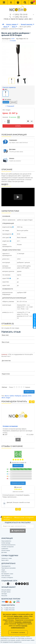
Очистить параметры (9, 87)
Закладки (4, 594)
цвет (5, 89)
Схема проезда (6, 543)
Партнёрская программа (8, 568)
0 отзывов (13, 41)
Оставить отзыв (29, 392)
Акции (3, 570)
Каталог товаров (12, 24)
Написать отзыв (18, 466)
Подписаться (18, 531)
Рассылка (4, 596)
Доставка (4, 552)
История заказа (6, 592)
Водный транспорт (28, 24)
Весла (6, 27)
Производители (6, 566)
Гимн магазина (6, 576)
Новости (4, 572)
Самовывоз (5, 549)
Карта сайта (5, 560)
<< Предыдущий (10, 106)
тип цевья (7, 99)
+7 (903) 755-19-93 (20, 15)
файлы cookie (18, 616)
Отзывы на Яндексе (7, 577)
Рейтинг (4, 387)
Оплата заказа (6, 550)
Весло (7, 396)
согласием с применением (23, 622)
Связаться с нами (7, 558)
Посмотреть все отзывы (18, 483)
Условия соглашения (10, 426)
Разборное (18, 396)
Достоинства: (6, 361)
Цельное (25, 396)
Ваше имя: (5, 335)
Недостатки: (6, 374)
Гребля (12, 396)
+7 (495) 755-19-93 (20, 17)
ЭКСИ (14, 27)
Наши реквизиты (6, 541)
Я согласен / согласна (18, 632)
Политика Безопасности (8, 545)
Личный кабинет (6, 590)
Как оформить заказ (7, 574)
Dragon (8, 398)
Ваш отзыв (5, 342)
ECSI (30, 396)
